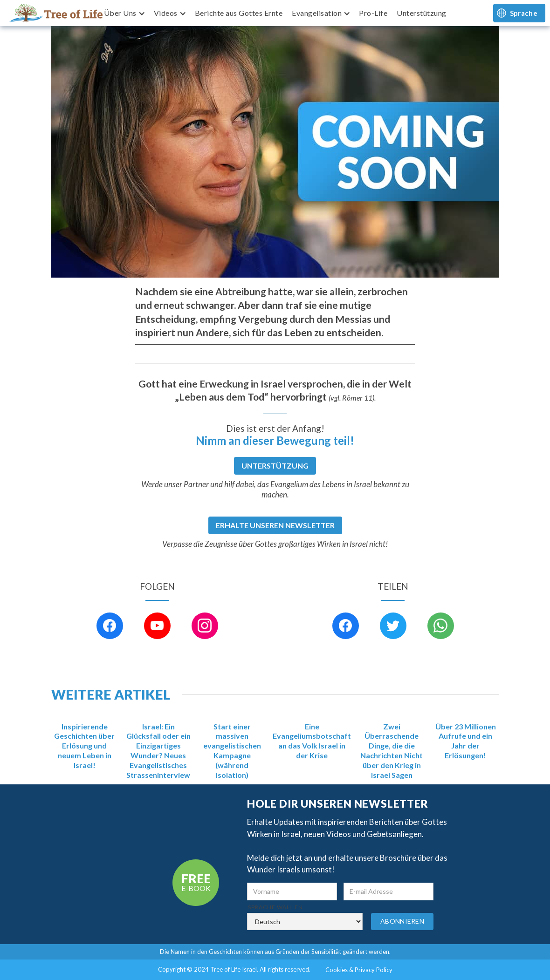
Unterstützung (422, 13)
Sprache (524, 13)
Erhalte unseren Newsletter (275, 525)
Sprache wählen (275, 907)
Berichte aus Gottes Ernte (239, 13)
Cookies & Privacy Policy (359, 970)
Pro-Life (373, 13)
